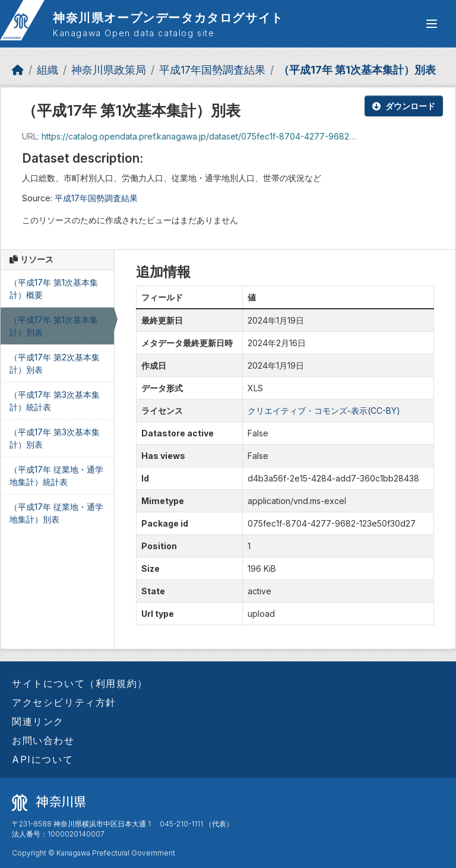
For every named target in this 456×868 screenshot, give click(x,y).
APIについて (42, 759)
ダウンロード (404, 106)
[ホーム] (18, 70)
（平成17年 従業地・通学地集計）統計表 (56, 476)
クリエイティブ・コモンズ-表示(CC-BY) (324, 411)
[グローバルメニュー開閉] (432, 24)
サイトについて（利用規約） (80, 683)
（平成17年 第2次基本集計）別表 (55, 363)
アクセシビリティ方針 (64, 702)
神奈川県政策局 (109, 70)
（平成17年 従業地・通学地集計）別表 (56, 513)
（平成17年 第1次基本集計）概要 (54, 289)
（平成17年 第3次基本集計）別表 (55, 438)
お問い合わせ (43, 740)
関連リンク (38, 721)
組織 (47, 70)
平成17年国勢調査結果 (212, 70)
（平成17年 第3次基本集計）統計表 (55, 401)
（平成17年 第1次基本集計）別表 (357, 70)
